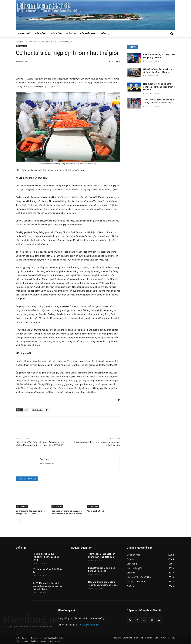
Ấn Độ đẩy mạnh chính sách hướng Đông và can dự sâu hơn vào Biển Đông (48, 586)
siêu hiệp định (37, 410)
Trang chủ (20, 42)
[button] (172, 34)
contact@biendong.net (89, 625)
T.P (47, 410)
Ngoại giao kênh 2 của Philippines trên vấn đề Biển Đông (46, 557)
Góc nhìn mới (32, 42)
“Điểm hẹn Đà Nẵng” (96, 511)
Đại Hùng (45, 459)
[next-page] (22, 521)
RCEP (26, 410)
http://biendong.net (47, 464)
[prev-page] (18, 521)
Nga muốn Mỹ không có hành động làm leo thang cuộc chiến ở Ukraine (159, 87)
